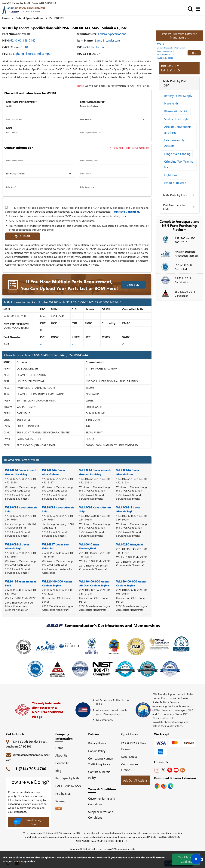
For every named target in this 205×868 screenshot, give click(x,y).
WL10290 (130, 544)
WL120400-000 (57, 583)
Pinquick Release (175, 183)
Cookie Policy (97, 751)
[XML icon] (59, 809)
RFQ (194, 53)
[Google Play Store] (164, 786)
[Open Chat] (196, 859)
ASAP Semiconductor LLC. (122, 849)
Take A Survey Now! (28, 822)
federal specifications (112, 34)
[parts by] (114, 119)
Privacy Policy (97, 743)
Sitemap (62, 801)
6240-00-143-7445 (23, 40)
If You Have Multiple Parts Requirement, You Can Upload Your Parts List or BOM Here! (69, 285)
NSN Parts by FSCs (175, 195)
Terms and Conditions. (126, 212)
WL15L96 (95, 472)
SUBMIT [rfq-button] (23, 236)
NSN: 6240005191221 (166, 55)
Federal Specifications (29, 18)
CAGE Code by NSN (68, 786)
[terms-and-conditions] (6, 207)
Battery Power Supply (178, 96)
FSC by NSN (63, 793)
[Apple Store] (158, 786)
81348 (24, 47)
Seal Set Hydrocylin (177, 119)
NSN (9, 128)
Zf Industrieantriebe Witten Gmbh (171, 48)
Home (6, 18)
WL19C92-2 (17, 546)
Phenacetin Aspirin (176, 111)
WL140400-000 (131, 583)
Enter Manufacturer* (93, 102)
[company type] (40, 174)
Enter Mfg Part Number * (22, 102)
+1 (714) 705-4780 (29, 768)
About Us (61, 755)
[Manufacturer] (114, 106)
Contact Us (62, 763)
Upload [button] (133, 285)
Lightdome (171, 175)
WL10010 (89, 546)
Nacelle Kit (171, 103)
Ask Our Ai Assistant (136, 780)
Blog (58, 771)
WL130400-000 (94, 583)
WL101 (161, 44)
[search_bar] (191, 9)
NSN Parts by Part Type (175, 83)
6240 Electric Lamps (96, 47)
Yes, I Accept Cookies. (186, 859)
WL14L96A (54, 472)
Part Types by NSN (67, 778)
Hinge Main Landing (177, 154)
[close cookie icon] (202, 859)
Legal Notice (129, 756)
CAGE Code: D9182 (165, 58)
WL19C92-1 (128, 509)
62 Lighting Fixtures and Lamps (30, 53)
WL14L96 (21, 472)
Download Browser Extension (175, 778)
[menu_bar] (199, 9)
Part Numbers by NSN (174, 207)
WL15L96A (128, 472)
